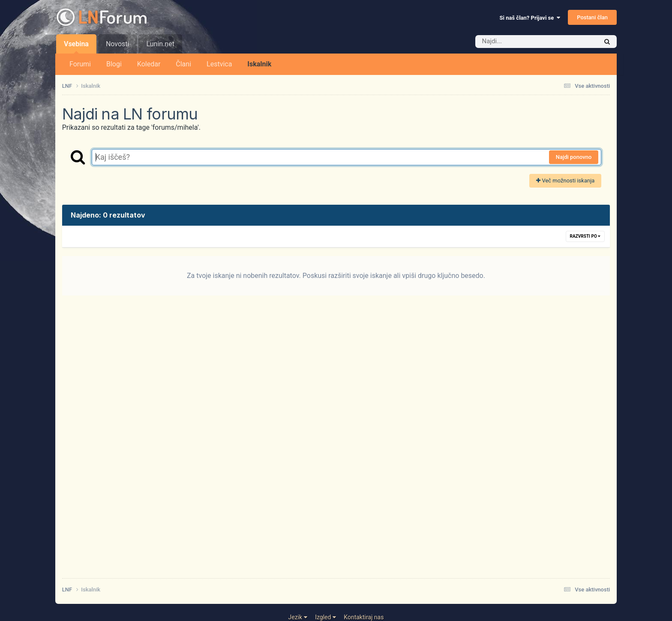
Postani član (592, 17)
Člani (183, 64)
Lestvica (219, 64)
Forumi (80, 64)
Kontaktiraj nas (364, 617)
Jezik (298, 617)
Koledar (149, 64)
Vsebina (76, 47)
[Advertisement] (319, 443)
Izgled (325, 617)
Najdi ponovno (574, 157)
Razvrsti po (585, 236)
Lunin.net (160, 44)
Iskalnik (259, 64)
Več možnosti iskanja (565, 181)
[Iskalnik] (524, 42)
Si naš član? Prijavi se (530, 18)
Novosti (118, 44)
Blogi (114, 64)
